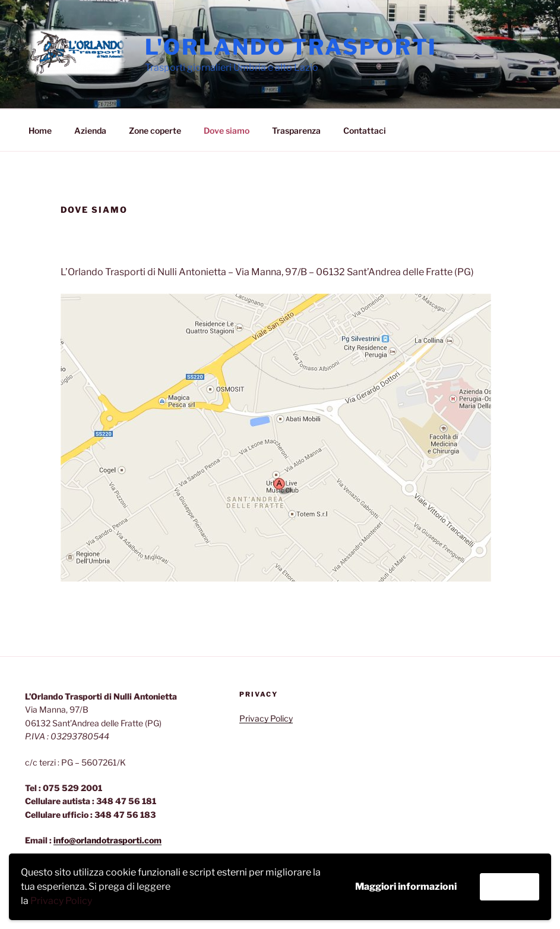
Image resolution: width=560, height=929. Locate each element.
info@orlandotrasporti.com (107, 840)
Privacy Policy (61, 901)
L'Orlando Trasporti (291, 47)
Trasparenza (296, 130)
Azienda (90, 130)
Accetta (510, 887)
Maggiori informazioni (406, 887)
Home (40, 130)
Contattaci (365, 130)
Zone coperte (155, 130)
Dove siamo (227, 130)
